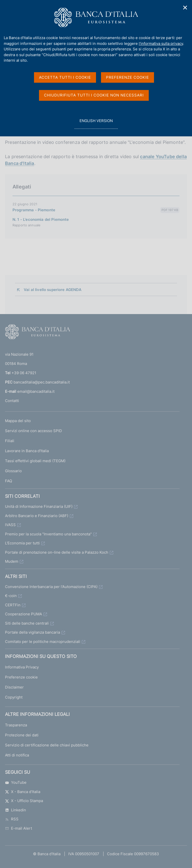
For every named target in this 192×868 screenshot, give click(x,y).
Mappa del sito (18, 421)
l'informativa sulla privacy (161, 43)
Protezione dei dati (22, 735)
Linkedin (15, 810)
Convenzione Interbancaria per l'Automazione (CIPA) (51, 587)
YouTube (16, 782)
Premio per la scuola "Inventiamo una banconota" (48, 534)
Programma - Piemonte (34, 210)
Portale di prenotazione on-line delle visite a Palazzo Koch (57, 552)
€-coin (11, 596)
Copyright (14, 697)
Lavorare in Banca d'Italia (27, 451)
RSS (12, 819)
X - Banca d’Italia (23, 792)
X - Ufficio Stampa (24, 801)
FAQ (8, 481)
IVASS (10, 525)
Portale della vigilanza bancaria (32, 632)
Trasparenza (16, 725)
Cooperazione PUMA (23, 614)
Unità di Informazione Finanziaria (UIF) (39, 506)
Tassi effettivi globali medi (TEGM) (35, 461)
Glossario (13, 471)
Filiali (10, 441)
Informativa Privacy (22, 667)
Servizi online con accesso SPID (33, 431)
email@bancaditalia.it (36, 391)
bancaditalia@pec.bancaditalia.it (42, 382)
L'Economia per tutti (22, 543)
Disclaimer (14, 687)
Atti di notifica (17, 755)
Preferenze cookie (21, 677)
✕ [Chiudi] (185, 8)
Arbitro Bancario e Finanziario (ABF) (37, 516)
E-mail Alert (18, 828)
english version (96, 123)
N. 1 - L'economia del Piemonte (41, 219)
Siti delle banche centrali (27, 623)
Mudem (12, 561)
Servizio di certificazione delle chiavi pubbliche (47, 745)
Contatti (12, 401)
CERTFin (13, 605)
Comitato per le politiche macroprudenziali (43, 642)
